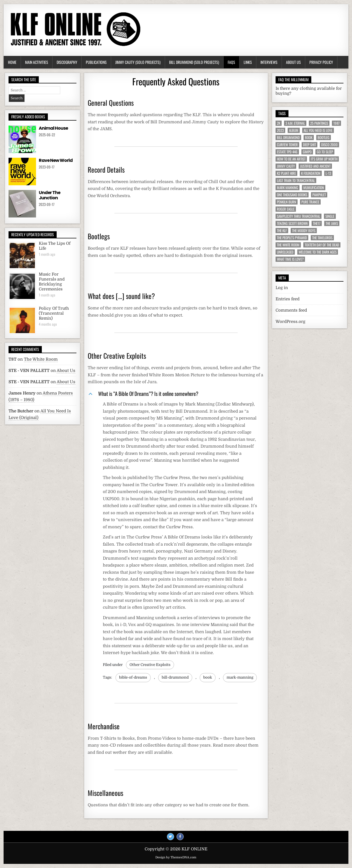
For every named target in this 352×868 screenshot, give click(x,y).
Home (12, 62)
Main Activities (37, 62)
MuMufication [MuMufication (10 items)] (314, 188)
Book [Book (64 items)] (309, 138)
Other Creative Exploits (150, 665)
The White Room (41, 359)
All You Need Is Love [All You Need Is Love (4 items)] (318, 130)
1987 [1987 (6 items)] (336, 123)
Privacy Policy (321, 62)
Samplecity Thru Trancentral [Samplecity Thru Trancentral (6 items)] (299, 216)
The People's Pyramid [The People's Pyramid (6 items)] (292, 238)
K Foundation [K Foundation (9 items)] (311, 173)
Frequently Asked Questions (176, 81)
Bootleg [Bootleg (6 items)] (324, 138)
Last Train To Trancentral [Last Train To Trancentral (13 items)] (296, 180)
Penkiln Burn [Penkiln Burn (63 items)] (287, 202)
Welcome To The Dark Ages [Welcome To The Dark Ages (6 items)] (318, 252)
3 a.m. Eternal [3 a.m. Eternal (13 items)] (295, 123)
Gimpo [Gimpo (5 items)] (307, 152)
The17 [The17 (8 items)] (317, 223)
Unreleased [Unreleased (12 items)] (285, 252)
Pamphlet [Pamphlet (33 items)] (319, 195)
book (208, 677)
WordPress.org (290, 322)
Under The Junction (50, 195)
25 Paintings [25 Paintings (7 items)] (319, 123)
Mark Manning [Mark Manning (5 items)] (288, 188)
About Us (293, 62)
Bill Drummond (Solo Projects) (194, 62)
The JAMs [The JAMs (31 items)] (332, 223)
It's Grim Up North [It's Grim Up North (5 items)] (324, 159)
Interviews (269, 62)
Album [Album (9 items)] (294, 130)
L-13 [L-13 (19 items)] (328, 173)
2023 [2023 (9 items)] (280, 130)
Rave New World (56, 160)
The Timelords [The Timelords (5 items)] (322, 238)
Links (248, 62)
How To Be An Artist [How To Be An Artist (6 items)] (291, 159)
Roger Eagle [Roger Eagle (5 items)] (286, 209)
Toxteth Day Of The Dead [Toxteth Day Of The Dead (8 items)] (322, 245)
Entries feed (288, 299)
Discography (67, 62)
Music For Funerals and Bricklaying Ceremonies (52, 282)
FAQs (231, 62)
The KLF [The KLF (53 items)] (282, 231)
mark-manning (240, 677)
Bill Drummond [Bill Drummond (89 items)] (288, 138)
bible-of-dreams (133, 677)
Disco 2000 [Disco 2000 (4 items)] (329, 145)
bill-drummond (175, 677)
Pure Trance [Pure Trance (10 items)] (310, 202)
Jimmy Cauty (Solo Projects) (138, 62)
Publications (96, 62)
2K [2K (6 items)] (279, 123)
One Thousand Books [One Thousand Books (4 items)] (292, 195)
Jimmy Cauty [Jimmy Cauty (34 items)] (286, 166)
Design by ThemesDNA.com (176, 857)
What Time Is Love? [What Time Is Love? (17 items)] (290, 259)
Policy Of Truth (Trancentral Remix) (54, 313)
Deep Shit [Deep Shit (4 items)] (310, 145)
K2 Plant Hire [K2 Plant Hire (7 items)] (286, 173)
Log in (282, 288)
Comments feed (291, 310)
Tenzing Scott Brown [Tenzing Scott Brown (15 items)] (292, 223)
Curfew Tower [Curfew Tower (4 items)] (287, 145)
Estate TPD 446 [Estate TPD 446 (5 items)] (287, 152)
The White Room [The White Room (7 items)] (288, 245)
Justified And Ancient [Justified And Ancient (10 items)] (315, 166)
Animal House (53, 128)
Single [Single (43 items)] (330, 216)
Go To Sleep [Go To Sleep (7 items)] (325, 152)
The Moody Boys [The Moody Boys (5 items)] (304, 231)
